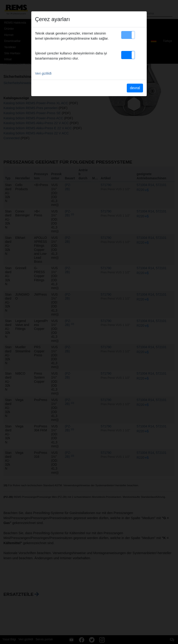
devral (135, 88)
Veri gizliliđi (43, 73)
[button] (128, 35)
